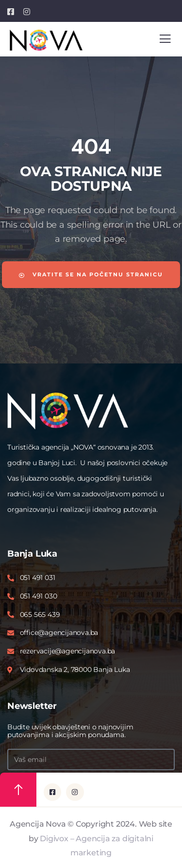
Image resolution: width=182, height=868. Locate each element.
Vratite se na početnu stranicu (91, 274)
